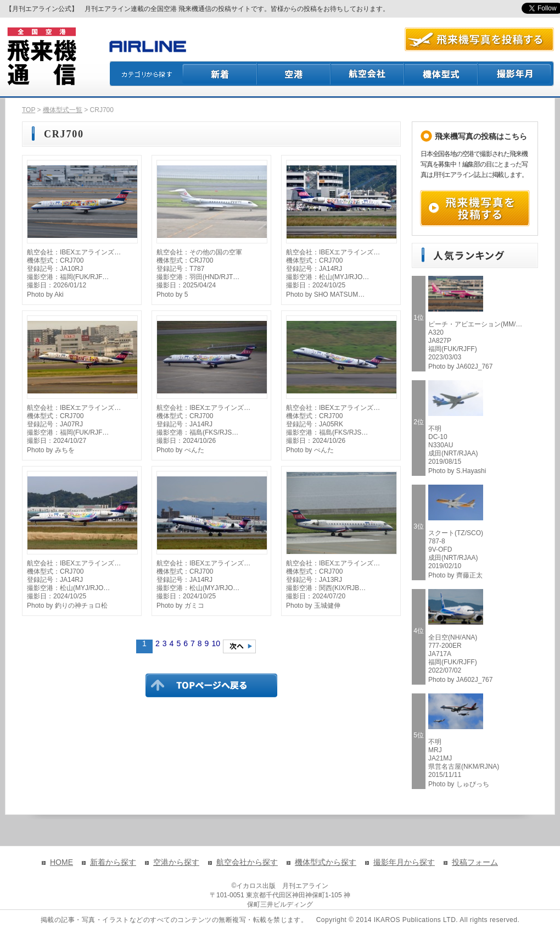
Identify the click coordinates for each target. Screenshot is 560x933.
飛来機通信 (41, 57)
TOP (29, 110)
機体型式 (441, 74)
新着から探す (113, 862)
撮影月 (516, 74)
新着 (220, 74)
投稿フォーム (475, 862)
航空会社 (368, 74)
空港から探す (176, 862)
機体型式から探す (326, 862)
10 (216, 643)
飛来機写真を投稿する (475, 208)
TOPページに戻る (211, 685)
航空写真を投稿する (479, 39)
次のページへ (239, 646)
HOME (61, 862)
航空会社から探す (247, 862)
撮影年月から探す (404, 862)
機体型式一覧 (63, 110)
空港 (294, 74)
